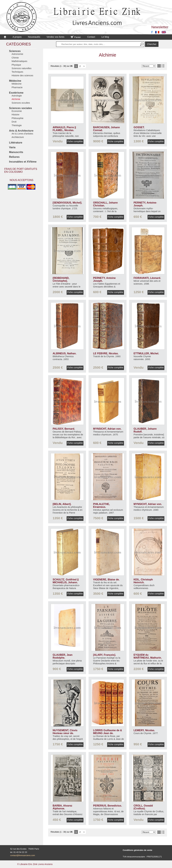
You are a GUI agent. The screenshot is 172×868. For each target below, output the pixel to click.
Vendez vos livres (55, 37)
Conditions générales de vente (138, 850)
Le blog (105, 37)
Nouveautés (34, 37)
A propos (17, 37)
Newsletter (160, 27)
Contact (91, 37)
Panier (76, 37)
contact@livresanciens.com (23, 855)
